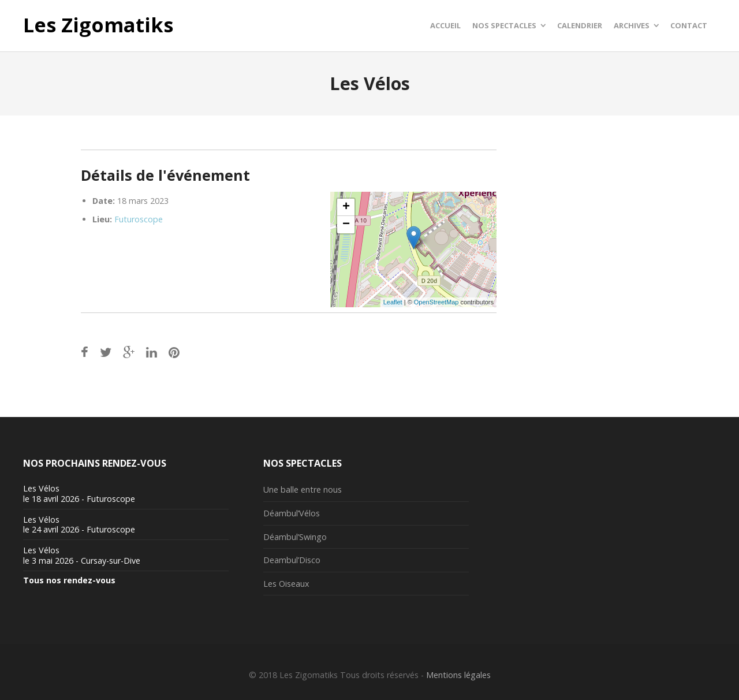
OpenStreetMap (436, 302)
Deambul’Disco (292, 560)
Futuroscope (139, 219)
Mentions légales (458, 675)
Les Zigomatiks (98, 25)
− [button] (346, 225)
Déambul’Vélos (292, 513)
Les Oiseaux (286, 584)
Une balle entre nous (303, 489)
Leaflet (393, 302)
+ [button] (346, 207)
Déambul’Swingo (295, 537)
